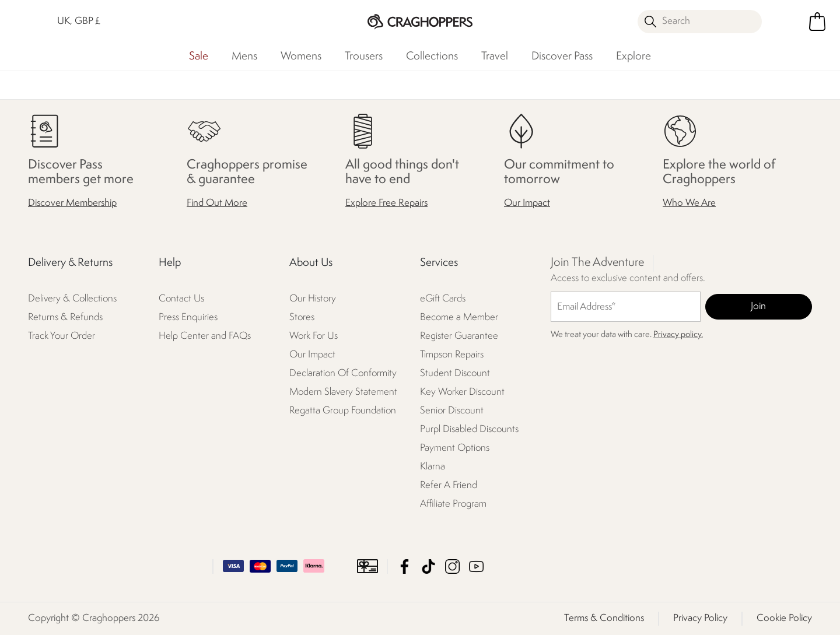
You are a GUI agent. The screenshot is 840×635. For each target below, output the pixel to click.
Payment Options (455, 448)
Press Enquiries (188, 317)
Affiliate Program (453, 504)
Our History (313, 299)
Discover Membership (72, 203)
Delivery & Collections (72, 299)
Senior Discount (452, 411)
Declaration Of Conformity (343, 373)
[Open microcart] (817, 22)
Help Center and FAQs (205, 336)
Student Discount (455, 373)
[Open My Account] (787, 22)
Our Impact (527, 203)
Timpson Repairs (452, 355)
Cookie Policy (784, 618)
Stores (302, 317)
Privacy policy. (678, 335)
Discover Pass (562, 57)
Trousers (364, 57)
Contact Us (181, 299)
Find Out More (217, 203)
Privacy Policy (700, 618)
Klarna (433, 467)
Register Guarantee (459, 336)
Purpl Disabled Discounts (469, 429)
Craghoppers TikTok (428, 566)
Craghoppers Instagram (452, 566)
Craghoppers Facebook (405, 566)
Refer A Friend (449, 485)
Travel (495, 57)
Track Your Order (62, 336)
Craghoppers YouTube (476, 566)
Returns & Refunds (65, 317)
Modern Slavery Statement (343, 392)
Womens (301, 57)
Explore (633, 57)
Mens (244, 57)
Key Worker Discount (462, 392)
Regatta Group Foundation (343, 411)
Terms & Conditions (604, 618)
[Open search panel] (700, 22)
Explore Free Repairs (386, 203)
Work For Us (314, 336)
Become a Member (459, 317)
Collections (432, 57)
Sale (199, 57)
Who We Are (689, 203)
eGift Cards (443, 299)
